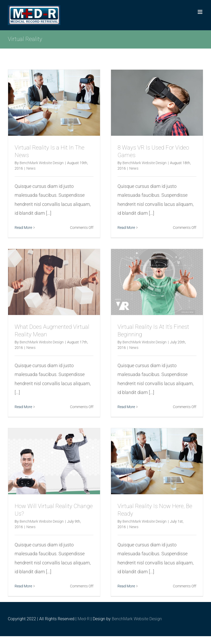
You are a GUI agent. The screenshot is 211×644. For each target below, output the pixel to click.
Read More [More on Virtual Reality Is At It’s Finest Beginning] (126, 407)
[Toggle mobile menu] (200, 12)
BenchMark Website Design (42, 163)
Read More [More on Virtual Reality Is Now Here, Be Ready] (126, 586)
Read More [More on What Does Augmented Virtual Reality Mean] (23, 407)
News (31, 168)
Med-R (84, 619)
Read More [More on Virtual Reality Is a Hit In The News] (23, 228)
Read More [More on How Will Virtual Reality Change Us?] (23, 586)
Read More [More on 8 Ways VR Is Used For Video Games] (126, 228)
